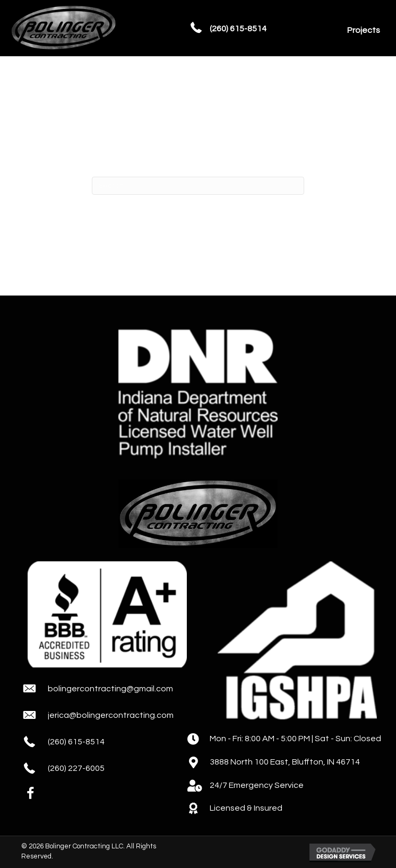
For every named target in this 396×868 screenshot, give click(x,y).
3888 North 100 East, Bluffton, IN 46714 (285, 762)
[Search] (198, 186)
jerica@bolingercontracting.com (111, 715)
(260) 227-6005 (76, 768)
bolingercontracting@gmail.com (110, 689)
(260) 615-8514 (238, 29)
